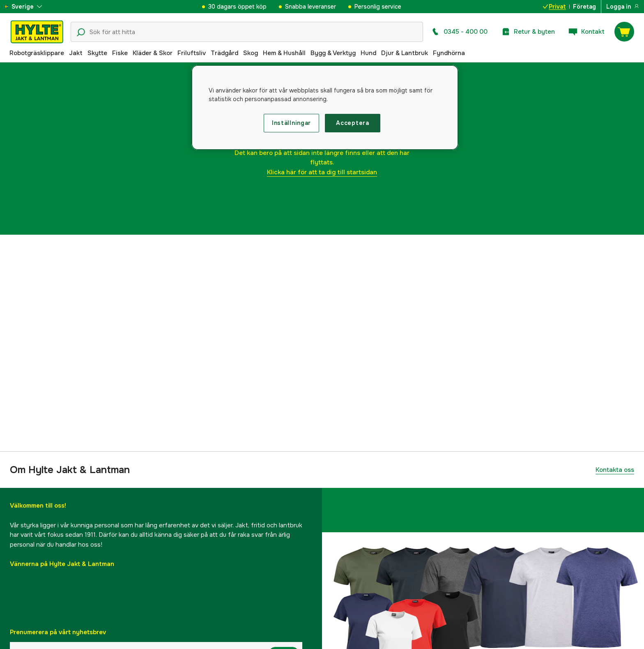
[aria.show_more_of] (30, 7)
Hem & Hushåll (284, 53)
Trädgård (224, 53)
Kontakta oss (615, 470)
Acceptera (352, 123)
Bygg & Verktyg (333, 53)
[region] (325, 108)
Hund (368, 53)
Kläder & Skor (153, 53)
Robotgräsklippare (37, 53)
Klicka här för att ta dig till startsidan (322, 172)
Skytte (97, 53)
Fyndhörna (449, 53)
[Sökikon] (81, 32)
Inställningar (291, 123)
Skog (251, 53)
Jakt (76, 53)
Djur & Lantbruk (405, 53)
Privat (554, 7)
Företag (584, 7)
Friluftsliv (192, 53)
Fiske (120, 53)
